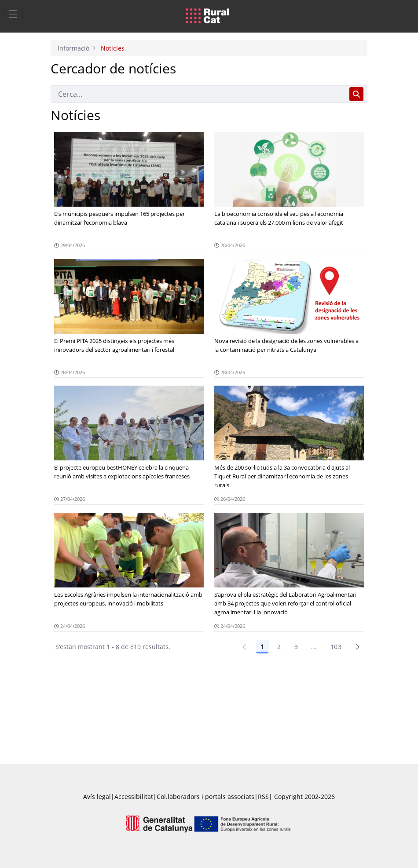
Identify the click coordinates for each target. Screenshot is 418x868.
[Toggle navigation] (13, 14)
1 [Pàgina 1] (262, 647)
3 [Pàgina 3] (296, 647)
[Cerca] (198, 94)
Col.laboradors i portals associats (205, 797)
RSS (263, 797)
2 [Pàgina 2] (279, 647)
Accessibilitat (134, 797)
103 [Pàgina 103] (336, 647)
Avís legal (97, 797)
